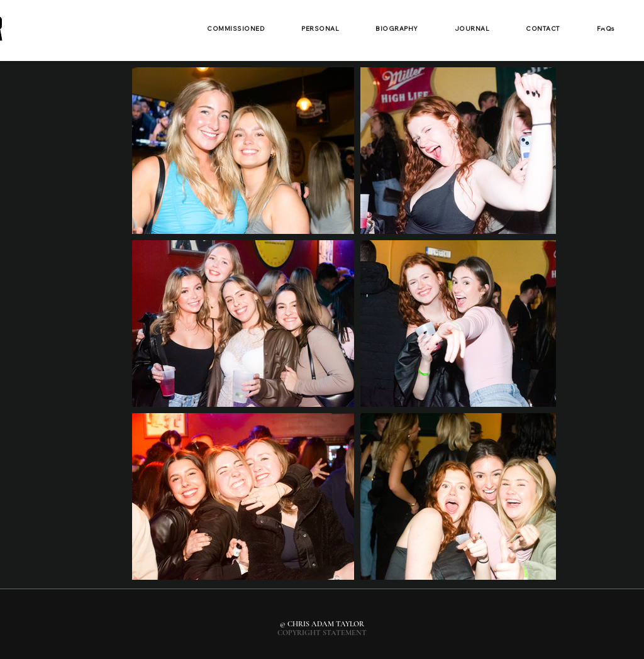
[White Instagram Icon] (585, 23)
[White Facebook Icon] (603, 23)
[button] (236, 29)
